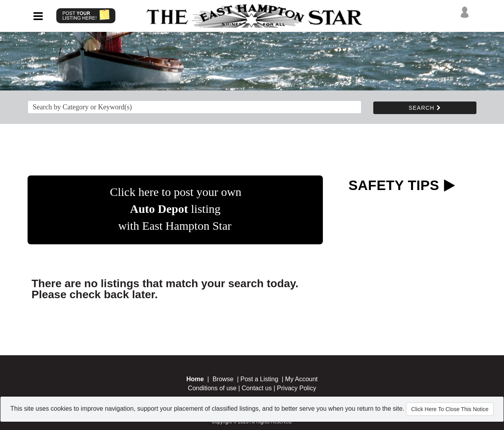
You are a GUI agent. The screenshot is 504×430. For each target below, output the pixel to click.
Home (195, 379)
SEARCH (425, 108)
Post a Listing (259, 379)
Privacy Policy (296, 388)
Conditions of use (212, 388)
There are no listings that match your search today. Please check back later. (165, 289)
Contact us (257, 388)
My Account (301, 379)
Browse (223, 379)
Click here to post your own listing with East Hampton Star (176, 209)
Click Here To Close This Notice (450, 409)
